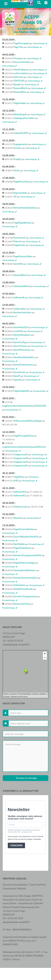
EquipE (17, 84)
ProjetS (17, 159)
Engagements (20, 144)
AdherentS (19, 298)
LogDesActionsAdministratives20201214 (24, 447)
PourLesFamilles (22, 62)
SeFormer (18, 77)
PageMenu (19, 477)
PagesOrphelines (22, 548)
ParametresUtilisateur (25, 570)
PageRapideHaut (22, 223)
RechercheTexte (22, 604)
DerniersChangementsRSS (27, 555)
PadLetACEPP (21, 133)
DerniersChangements (25, 596)
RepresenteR (20, 193)
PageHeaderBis (21, 391)
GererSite (18, 264)
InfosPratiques (21, 70)
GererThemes (20, 346)
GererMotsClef (21, 327)
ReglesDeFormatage (24, 563)
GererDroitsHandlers (24, 357)
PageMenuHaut (21, 182)
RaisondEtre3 (20, 88)
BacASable (19, 544)
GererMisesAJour (22, 350)
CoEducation (20, 309)
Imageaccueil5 (21, 458)
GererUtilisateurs (22, 335)
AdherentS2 (20, 496)
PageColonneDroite (23, 529)
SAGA (17, 171)
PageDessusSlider (23, 256)
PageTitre (18, 47)
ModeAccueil (20, 507)
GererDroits (19, 372)
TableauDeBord (21, 286)
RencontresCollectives (25, 208)
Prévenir (18, 241)
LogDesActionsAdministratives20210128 (24, 406)
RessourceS (19, 238)
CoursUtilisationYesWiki (26, 537)
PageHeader (20, 103)
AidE (16, 481)
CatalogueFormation (24, 118)
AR (15, 197)
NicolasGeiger (9, 227)
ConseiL (17, 148)
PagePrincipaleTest (23, 436)
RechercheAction (22, 312)
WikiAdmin (34, 477)
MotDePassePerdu (23, 589)
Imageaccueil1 (21, 466)
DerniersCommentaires (25, 578)
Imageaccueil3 (21, 462)
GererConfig (19, 342)
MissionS (18, 518)
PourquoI (18, 58)
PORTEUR (19, 81)
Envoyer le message (26, 778)
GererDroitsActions (23, 365)
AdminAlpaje (39, 43)
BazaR (17, 376)
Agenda (17, 380)
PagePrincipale (21, 43)
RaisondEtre (20, 92)
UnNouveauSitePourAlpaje (27, 421)
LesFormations (21, 73)
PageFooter (19, 245)
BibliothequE (20, 114)
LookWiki (18, 331)
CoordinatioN (33, 518)
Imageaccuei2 (20, 454)
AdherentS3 (20, 492)
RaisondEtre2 (20, 275)
